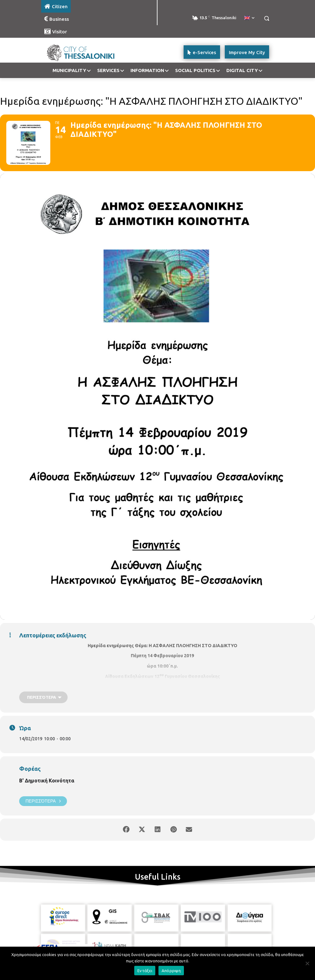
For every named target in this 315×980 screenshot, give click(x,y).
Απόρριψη (171, 971)
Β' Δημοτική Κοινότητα (47, 781)
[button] (266, 18)
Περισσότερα (43, 801)
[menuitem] (249, 18)
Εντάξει (145, 971)
